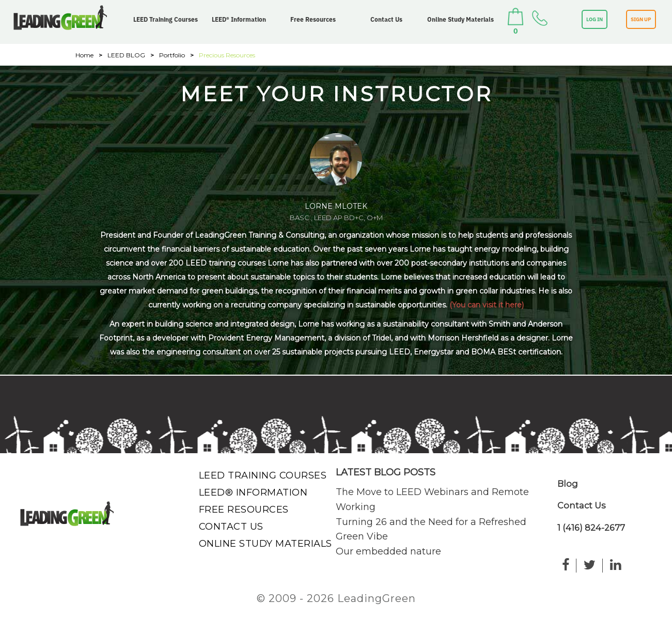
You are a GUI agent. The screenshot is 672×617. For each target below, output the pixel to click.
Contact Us (386, 19)
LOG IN (595, 19)
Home (84, 55)
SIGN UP (641, 19)
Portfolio (172, 55)
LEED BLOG (126, 55)
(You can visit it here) (487, 305)
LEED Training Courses (166, 19)
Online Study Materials (460, 19)
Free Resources (313, 19)
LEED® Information (239, 19)
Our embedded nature (388, 551)
